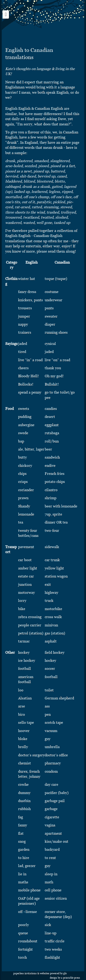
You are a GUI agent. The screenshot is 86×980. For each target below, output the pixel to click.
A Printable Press (71, 978)
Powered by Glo (58, 973)
